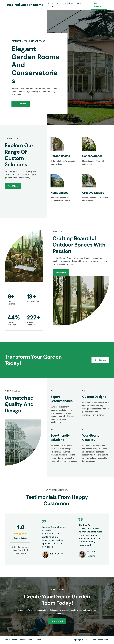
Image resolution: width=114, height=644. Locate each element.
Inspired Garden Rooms (25, 5)
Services (69, 3)
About (59, 3)
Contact (51, 6)
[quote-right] (44, 521)
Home (50, 3)
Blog (79, 3)
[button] (99, 5)
